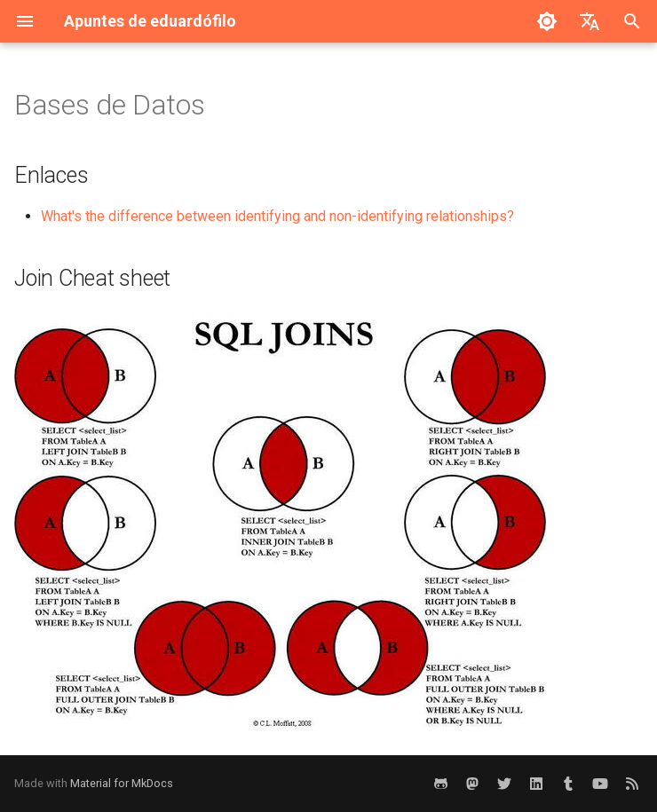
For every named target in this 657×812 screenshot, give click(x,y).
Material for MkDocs (122, 783)
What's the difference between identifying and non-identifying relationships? (277, 216)
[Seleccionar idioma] (590, 21)
